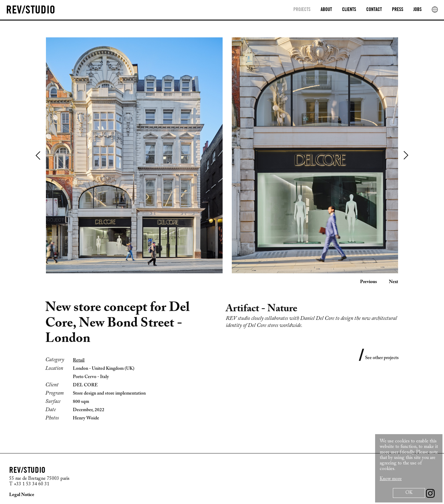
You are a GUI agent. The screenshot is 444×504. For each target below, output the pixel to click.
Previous (38, 155)
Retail (75, 360)
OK (409, 493)
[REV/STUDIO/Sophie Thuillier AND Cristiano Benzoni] (126, 11)
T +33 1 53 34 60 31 (29, 484)
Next (406, 155)
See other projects (386, 358)
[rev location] (435, 9)
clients (349, 10)
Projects (302, 10)
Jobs (418, 10)
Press (398, 10)
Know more (391, 479)
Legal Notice (22, 495)
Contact (374, 10)
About (326, 10)
